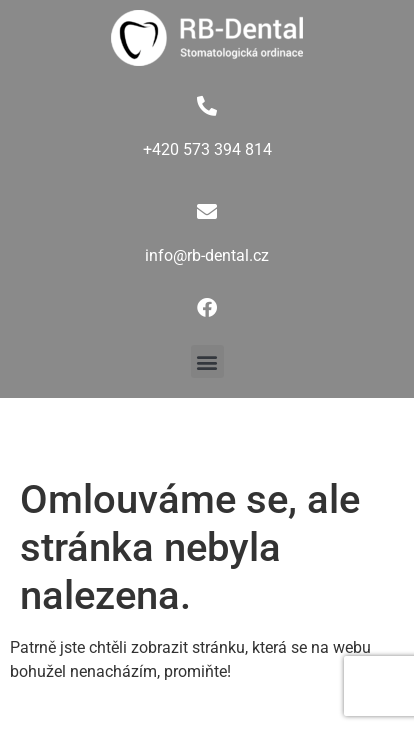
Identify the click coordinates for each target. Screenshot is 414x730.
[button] (207, 361)
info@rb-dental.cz (207, 255)
